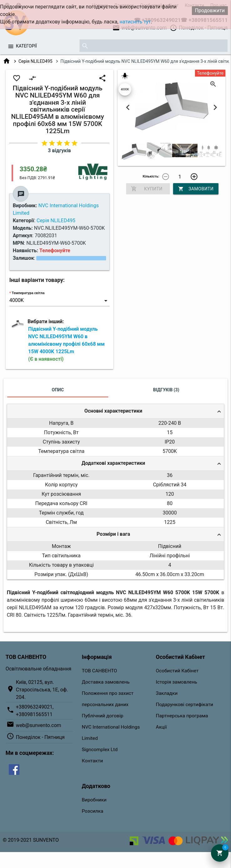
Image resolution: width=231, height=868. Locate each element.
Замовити (196, 189)
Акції (161, 727)
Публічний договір (103, 716)
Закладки (167, 693)
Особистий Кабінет (177, 671)
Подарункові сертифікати (185, 705)
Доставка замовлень (106, 682)
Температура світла (28, 293)
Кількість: (151, 176)
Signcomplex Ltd (100, 750)
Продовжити (210, 10)
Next (215, 107)
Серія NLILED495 (36, 61)
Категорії (26, 46)
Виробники (94, 800)
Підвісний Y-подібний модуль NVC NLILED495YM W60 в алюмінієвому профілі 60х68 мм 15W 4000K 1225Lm (66, 344)
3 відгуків (59, 151)
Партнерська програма (182, 716)
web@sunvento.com (39, 725)
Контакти (92, 761)
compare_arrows (33, 78)
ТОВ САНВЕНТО (99, 671)
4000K (125, 89)
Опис (58, 390)
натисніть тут (135, 22)
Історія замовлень (177, 682)
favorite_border (17, 78)
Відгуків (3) (166, 390)
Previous (128, 107)
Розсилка (92, 811)
